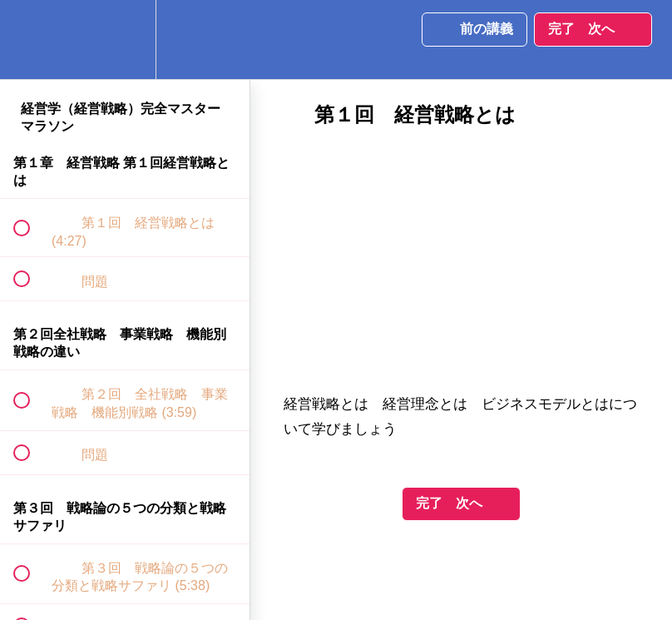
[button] (31, 40)
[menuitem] (125, 40)
